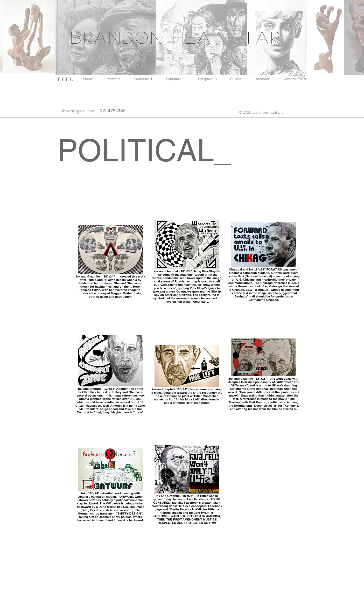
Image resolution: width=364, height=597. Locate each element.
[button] (88, 79)
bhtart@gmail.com (78, 111)
